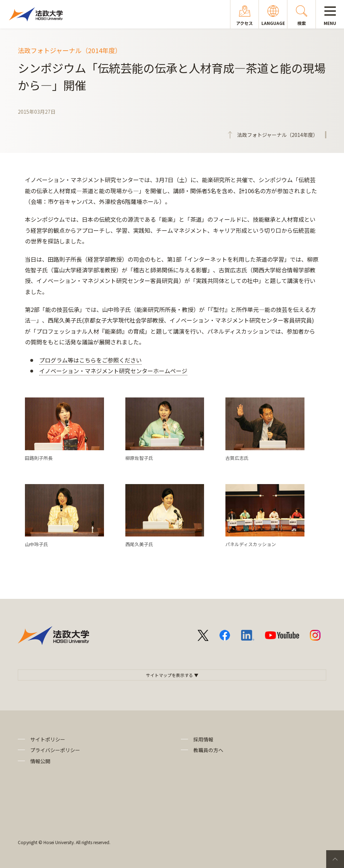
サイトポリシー (48, 739)
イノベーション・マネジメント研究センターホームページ (113, 371)
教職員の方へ (208, 750)
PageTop (335, 859)
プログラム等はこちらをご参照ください (90, 360)
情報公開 (40, 761)
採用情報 (203, 739)
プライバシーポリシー (55, 750)
